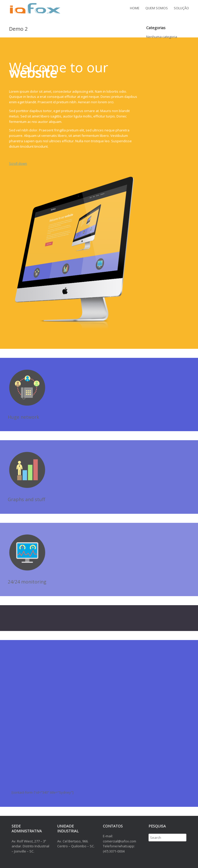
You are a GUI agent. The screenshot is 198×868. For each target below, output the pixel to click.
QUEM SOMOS (157, 8)
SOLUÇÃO (181, 8)
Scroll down (18, 163)
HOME (135, 8)
